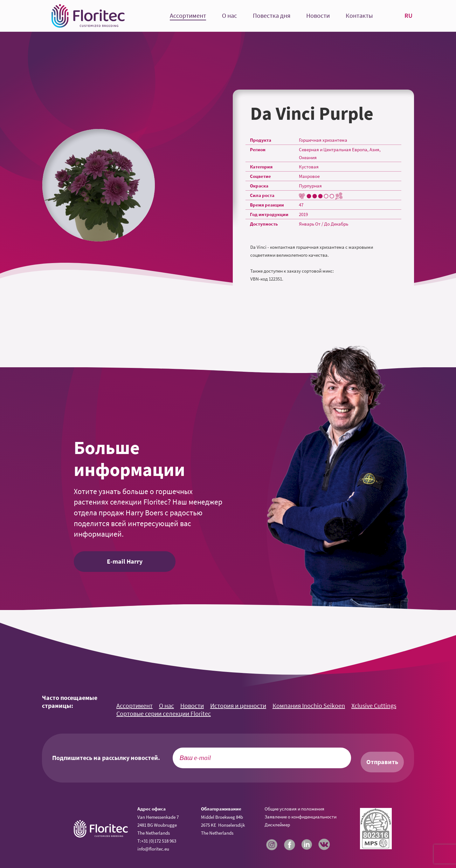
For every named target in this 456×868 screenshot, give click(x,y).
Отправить (382, 762)
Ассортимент (188, 16)
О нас (229, 16)
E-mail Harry (125, 561)
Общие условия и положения (294, 809)
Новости (318, 16)
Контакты (359, 16)
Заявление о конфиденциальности (301, 817)
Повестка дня (272, 16)
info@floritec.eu (153, 849)
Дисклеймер (277, 825)
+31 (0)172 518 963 (159, 841)
